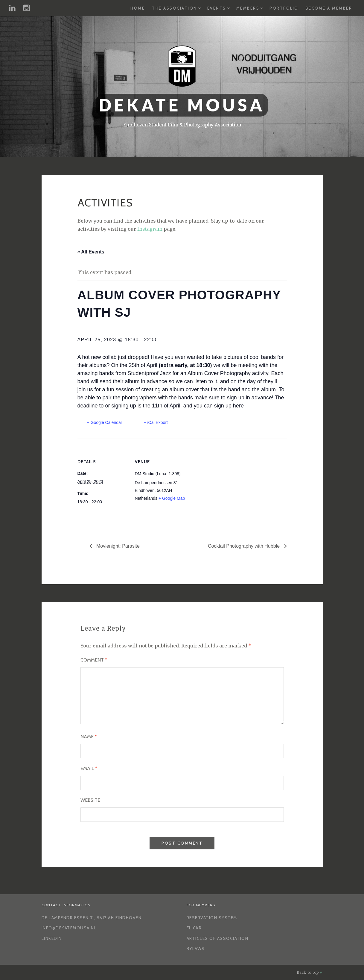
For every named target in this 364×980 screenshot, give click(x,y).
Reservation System (212, 918)
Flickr (194, 928)
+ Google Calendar (105, 422)
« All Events (91, 252)
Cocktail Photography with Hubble (245, 546)
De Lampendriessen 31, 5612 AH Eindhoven (92, 918)
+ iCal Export (156, 422)
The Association (175, 8)
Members (248, 8)
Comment (94, 660)
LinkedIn (52, 938)
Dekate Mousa (182, 105)
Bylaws (196, 949)
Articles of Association (218, 938)
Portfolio (284, 8)
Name (89, 737)
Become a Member (329, 8)
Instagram (150, 229)
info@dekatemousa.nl (69, 928)
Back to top (310, 972)
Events (217, 8)
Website (90, 800)
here (238, 406)
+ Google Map (172, 498)
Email (89, 768)
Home (138, 8)
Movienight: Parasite (117, 546)
